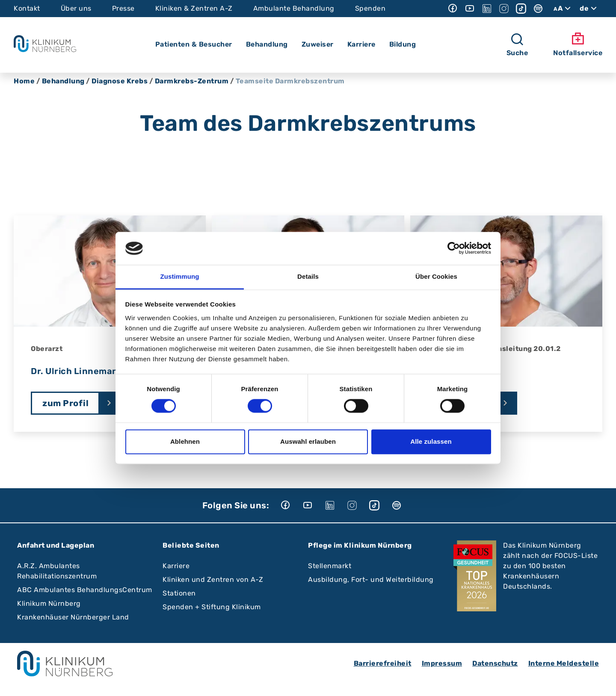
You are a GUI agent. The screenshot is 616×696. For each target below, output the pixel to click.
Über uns (76, 8)
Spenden (370, 8)
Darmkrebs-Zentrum (192, 81)
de (589, 9)
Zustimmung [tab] (180, 276)
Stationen (179, 593)
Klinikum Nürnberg (49, 603)
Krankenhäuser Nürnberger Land (73, 617)
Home (24, 81)
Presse (123, 8)
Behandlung (63, 81)
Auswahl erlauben (308, 441)
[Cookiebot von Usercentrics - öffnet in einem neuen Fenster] (454, 248)
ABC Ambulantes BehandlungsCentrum (85, 590)
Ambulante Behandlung (294, 8)
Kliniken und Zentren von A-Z (213, 580)
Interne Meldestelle (564, 663)
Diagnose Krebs (120, 81)
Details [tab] (308, 276)
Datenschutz (495, 663)
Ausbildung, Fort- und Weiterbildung (371, 580)
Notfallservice (578, 44)
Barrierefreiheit (383, 663)
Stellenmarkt (330, 566)
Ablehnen (185, 441)
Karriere (176, 566)
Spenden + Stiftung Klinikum (212, 607)
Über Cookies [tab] (436, 276)
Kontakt (27, 8)
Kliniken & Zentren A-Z (194, 8)
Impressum (442, 663)
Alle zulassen (431, 441)
